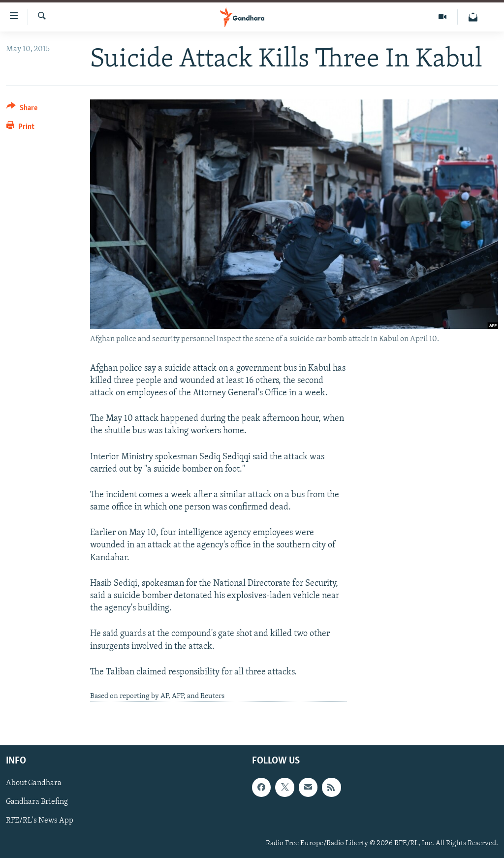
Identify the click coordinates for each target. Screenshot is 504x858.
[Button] (22, 110)
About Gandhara (34, 784)
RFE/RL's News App (40, 821)
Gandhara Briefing (37, 802)
